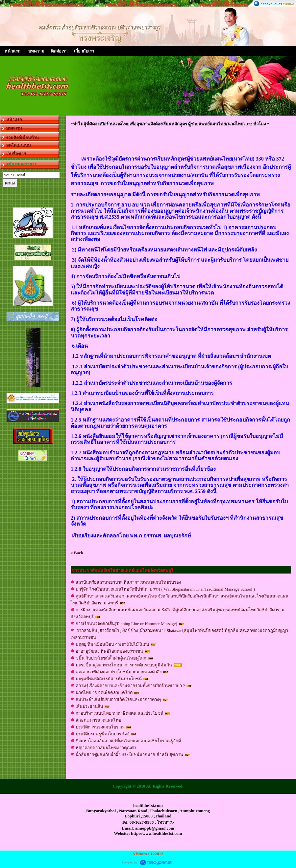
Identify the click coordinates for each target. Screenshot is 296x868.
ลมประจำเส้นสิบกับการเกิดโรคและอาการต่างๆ (118, 699)
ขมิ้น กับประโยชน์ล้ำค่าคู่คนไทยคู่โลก (112, 658)
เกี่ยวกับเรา (84, 51)
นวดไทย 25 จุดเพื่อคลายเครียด (104, 693)
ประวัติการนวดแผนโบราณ (100, 727)
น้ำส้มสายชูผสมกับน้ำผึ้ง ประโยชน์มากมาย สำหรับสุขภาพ (129, 755)
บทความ (36, 51)
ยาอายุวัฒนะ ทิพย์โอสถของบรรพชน (110, 651)
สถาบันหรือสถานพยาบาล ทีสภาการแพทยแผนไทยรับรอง (128, 582)
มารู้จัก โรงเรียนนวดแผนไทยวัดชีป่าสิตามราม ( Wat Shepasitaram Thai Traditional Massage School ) (165, 589)
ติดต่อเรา (59, 51)
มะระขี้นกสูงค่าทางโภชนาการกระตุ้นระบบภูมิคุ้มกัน (124, 665)
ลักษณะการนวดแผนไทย (99, 720)
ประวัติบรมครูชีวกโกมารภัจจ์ (103, 734)
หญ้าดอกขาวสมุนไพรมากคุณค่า (106, 748)
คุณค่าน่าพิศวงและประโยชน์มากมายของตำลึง (119, 672)
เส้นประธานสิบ (89, 706)
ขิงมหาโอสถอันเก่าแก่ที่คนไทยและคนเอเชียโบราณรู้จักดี (128, 741)
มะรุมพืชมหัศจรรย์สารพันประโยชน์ (109, 679)
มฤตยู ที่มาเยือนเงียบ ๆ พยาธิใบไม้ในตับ (112, 644)
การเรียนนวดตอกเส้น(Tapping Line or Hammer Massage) (126, 624)
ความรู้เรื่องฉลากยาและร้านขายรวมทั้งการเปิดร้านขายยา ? (130, 686)
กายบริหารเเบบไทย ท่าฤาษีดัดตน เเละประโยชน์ (120, 713)
